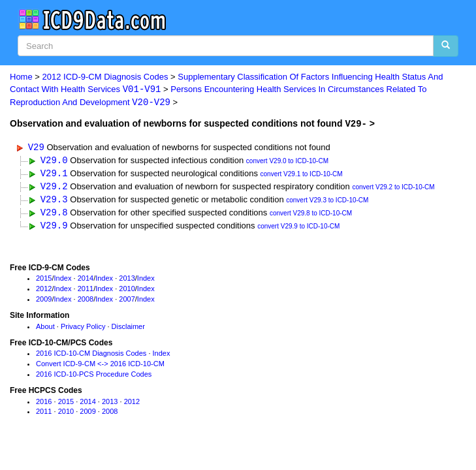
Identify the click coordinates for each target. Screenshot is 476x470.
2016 (44, 404)
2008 (86, 302)
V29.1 (54, 174)
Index (63, 281)
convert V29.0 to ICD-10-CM (287, 162)
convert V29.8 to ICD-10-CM (311, 216)
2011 (86, 291)
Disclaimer (128, 329)
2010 (127, 291)
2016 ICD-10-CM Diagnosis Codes (91, 356)
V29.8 (54, 214)
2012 (44, 291)
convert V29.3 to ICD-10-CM (327, 203)
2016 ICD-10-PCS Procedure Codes (94, 377)
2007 (127, 302)
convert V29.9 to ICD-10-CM (298, 229)
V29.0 (54, 161)
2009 (44, 302)
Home (21, 77)
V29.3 (54, 201)
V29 (36, 147)
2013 (127, 281)
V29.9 (54, 228)
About (45, 329)
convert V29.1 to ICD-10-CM (302, 175)
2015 (44, 281)
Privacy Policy (83, 329)
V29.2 (54, 188)
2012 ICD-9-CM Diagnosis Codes (105, 77)
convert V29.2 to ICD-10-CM (393, 189)
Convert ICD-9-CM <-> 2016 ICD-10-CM (100, 366)
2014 (86, 281)
